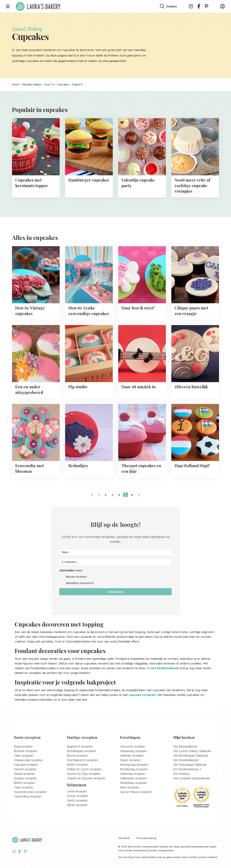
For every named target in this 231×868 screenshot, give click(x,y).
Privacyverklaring (146, 838)
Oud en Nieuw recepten (136, 792)
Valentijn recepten (132, 756)
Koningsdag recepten (134, 765)
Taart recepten (23, 787)
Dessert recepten (25, 769)
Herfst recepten (77, 800)
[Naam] (115, 552)
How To (49, 84)
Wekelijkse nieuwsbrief (80, 583)
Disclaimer (124, 838)
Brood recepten (77, 756)
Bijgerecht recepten (80, 746)
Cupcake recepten (26, 765)
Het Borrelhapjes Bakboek (191, 756)
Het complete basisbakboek (192, 778)
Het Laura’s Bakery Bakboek (192, 751)
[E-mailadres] (115, 562)
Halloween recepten (133, 778)
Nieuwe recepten (76, 577)
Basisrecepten (23, 746)
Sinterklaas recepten (134, 783)
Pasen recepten (130, 760)
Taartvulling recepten (28, 796)
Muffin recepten (24, 783)
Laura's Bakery (38, 6)
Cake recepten (23, 756)
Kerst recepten (130, 787)
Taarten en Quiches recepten (86, 778)
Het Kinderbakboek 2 (187, 769)
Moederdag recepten (134, 769)
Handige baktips (32, 84)
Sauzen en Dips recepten (84, 774)
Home (16, 84)
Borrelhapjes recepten (81, 751)
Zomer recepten (77, 796)
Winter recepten (77, 805)
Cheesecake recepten (28, 760)
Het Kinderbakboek (165, 668)
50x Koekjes (181, 774)
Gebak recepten (24, 774)
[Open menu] (8, 6)
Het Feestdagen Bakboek (190, 765)
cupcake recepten (142, 695)
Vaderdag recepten (133, 774)
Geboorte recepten (133, 746)
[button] (115, 577)
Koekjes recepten (25, 778)
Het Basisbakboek (185, 746)
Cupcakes (63, 84)
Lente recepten (77, 791)
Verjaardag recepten (133, 751)
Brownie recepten (26, 751)
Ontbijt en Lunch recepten (84, 769)
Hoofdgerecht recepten (82, 760)
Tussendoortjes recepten (30, 792)
